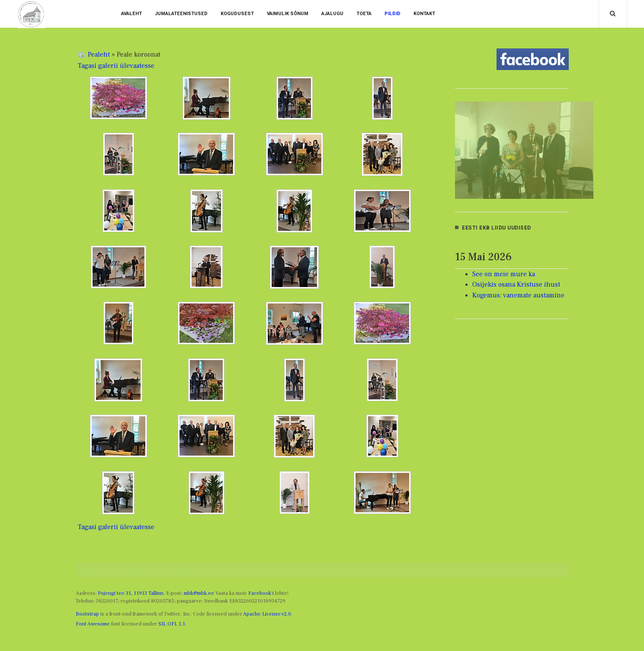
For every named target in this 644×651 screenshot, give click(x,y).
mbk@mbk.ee (199, 593)
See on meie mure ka (504, 274)
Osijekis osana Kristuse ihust (516, 284)
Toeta (364, 14)
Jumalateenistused (181, 14)
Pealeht (99, 54)
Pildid (392, 14)
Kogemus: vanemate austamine (518, 295)
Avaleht (131, 14)
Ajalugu (332, 14)
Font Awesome (93, 624)
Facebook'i (261, 593)
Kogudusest (237, 14)
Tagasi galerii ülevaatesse (116, 66)
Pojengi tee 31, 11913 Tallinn (131, 593)
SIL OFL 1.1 (172, 624)
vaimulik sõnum (288, 14)
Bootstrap (87, 614)
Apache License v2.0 (267, 614)
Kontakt (424, 14)
